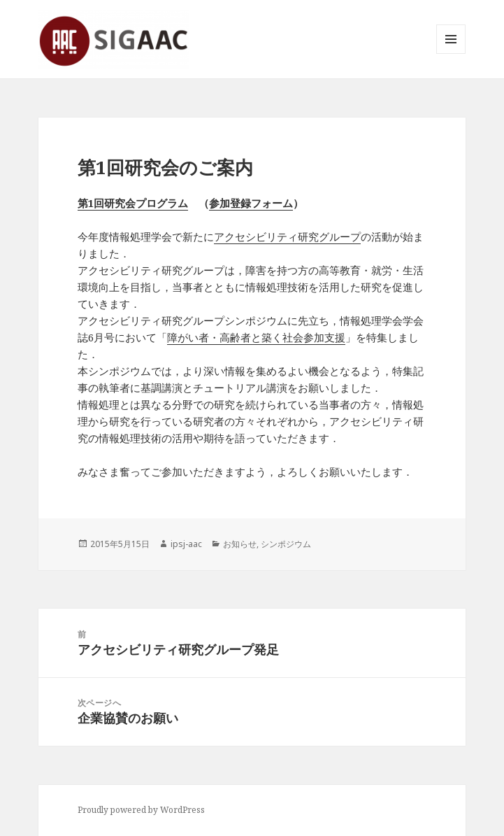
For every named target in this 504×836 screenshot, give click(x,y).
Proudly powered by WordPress (141, 810)
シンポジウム (286, 544)
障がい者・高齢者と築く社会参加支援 (256, 337)
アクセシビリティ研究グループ (287, 236)
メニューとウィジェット (451, 54)
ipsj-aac (186, 544)
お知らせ (240, 544)
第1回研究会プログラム (133, 203)
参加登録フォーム (251, 203)
